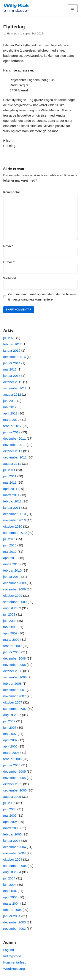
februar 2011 (12, 501)
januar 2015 (12, 350)
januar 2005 (12, 841)
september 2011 (15, 457)
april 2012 (10, 413)
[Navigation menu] (73, 8)
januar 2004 (12, 916)
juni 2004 (10, 885)
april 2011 (10, 489)
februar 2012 (12, 426)
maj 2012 (10, 407)
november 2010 (14, 520)
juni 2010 (10, 545)
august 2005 (12, 797)
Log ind (9, 950)
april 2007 (10, 740)
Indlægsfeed (12, 956)
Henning (12, 33)
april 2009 (10, 633)
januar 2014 (12, 363)
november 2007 (14, 696)
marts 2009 (11, 640)
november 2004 (14, 853)
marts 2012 (11, 420)
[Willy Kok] (16, 8)
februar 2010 (12, 570)
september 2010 (15, 533)
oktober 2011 (13, 451)
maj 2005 (10, 815)
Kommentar (12, 192)
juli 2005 (9, 803)
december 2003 (14, 922)
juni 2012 (10, 401)
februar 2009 (12, 646)
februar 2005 (12, 834)
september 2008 (15, 677)
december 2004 (14, 847)
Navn (8, 246)
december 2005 (14, 771)
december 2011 (14, 438)
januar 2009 (12, 652)
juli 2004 (9, 878)
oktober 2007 (13, 702)
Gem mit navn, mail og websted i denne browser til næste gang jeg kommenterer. (43, 297)
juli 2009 (9, 614)
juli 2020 (9, 338)
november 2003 (14, 929)
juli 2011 (9, 470)
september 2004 (15, 866)
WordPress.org (14, 969)
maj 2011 (10, 482)
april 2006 (10, 746)
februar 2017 (12, 344)
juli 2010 (9, 539)
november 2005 (14, 778)
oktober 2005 (13, 784)
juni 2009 (10, 621)
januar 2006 (12, 765)
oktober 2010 (13, 526)
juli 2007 (9, 721)
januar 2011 (12, 508)
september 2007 (15, 709)
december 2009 (14, 583)
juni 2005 (10, 809)
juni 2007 (10, 727)
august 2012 (12, 394)
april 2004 (10, 897)
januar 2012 (12, 432)
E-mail (9, 262)
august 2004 (12, 872)
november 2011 (14, 445)
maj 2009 (10, 627)
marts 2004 (11, 903)
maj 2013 (10, 369)
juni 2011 (10, 476)
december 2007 (14, 690)
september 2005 (15, 790)
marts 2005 (11, 828)
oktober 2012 (13, 382)
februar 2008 (12, 683)
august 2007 (12, 715)
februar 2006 (12, 759)
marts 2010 (11, 564)
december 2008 (14, 658)
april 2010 (10, 558)
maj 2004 (10, 891)
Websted (10, 278)
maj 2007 (10, 734)
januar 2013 (12, 376)
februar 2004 (12, 910)
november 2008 (14, 665)
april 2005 (10, 822)
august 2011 (12, 464)
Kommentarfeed (15, 962)
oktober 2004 (13, 859)
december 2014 (14, 357)
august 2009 (12, 608)
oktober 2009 (13, 596)
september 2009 (15, 602)
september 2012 (15, 388)
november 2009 (14, 589)
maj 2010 (10, 552)
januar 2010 (12, 577)
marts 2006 (11, 753)
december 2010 (14, 514)
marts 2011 (11, 495)
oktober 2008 (13, 671)
